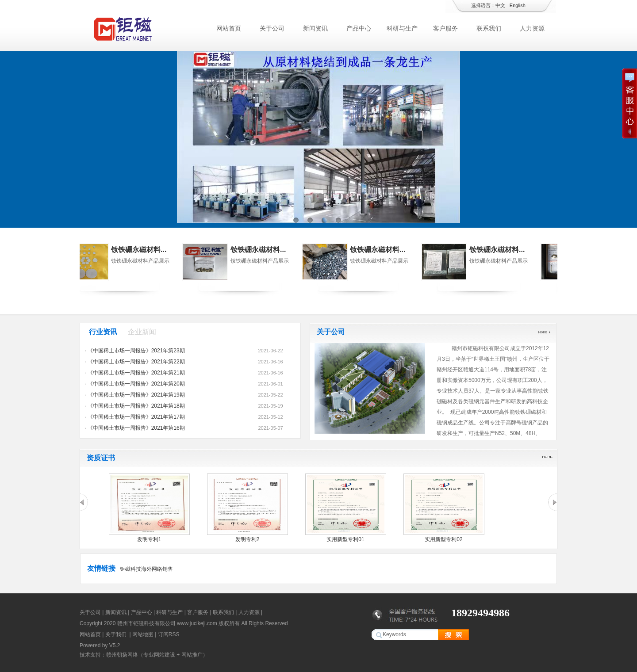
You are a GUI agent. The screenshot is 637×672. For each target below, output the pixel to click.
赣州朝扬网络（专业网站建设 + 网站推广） (157, 655)
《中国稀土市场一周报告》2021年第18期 (136, 406)
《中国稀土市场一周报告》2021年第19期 (136, 395)
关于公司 (272, 28)
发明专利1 (149, 539)
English (518, 5)
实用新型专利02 (443, 539)
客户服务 (445, 28)
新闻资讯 (315, 28)
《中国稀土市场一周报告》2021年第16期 (136, 428)
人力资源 (532, 28)
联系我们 (489, 28)
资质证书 (101, 458)
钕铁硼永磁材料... (158, 250)
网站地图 (143, 634)
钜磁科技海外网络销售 (146, 569)
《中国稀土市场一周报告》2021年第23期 (136, 351)
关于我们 (116, 634)
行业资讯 (103, 332)
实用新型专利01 (345, 539)
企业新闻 (142, 332)
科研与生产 (402, 28)
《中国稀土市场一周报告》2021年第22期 (136, 362)
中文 (500, 5)
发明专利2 (248, 539)
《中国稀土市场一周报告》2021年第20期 (136, 384)
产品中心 (359, 28)
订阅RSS (169, 634)
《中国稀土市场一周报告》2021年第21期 (136, 373)
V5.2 (115, 645)
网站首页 (229, 28)
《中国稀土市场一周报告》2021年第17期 (136, 417)
